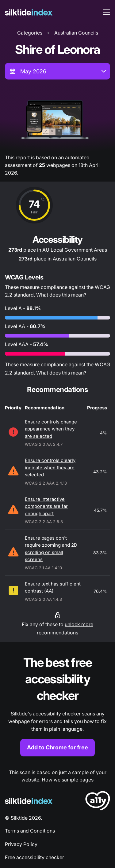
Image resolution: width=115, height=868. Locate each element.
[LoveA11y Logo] (98, 802)
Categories (30, 33)
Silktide (19, 818)
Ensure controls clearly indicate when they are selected (50, 467)
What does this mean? (61, 295)
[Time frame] (57, 71)
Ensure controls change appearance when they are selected (51, 429)
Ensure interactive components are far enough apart (46, 506)
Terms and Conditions (30, 831)
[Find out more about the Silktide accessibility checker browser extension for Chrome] (57, 705)
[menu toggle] (106, 12)
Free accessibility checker (34, 857)
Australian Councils (76, 33)
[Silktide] (29, 12)
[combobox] (57, 71)
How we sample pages (68, 780)
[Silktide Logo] (29, 801)
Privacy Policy (21, 844)
